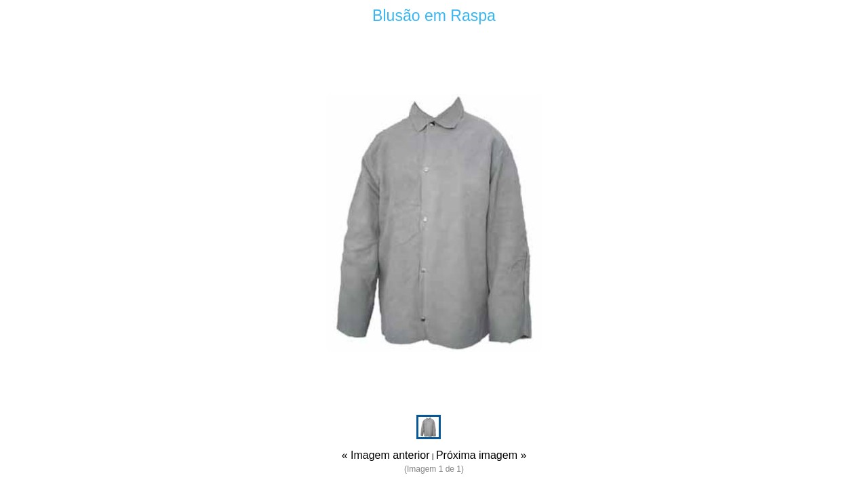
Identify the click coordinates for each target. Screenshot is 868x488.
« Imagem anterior (386, 455)
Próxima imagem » (481, 455)
